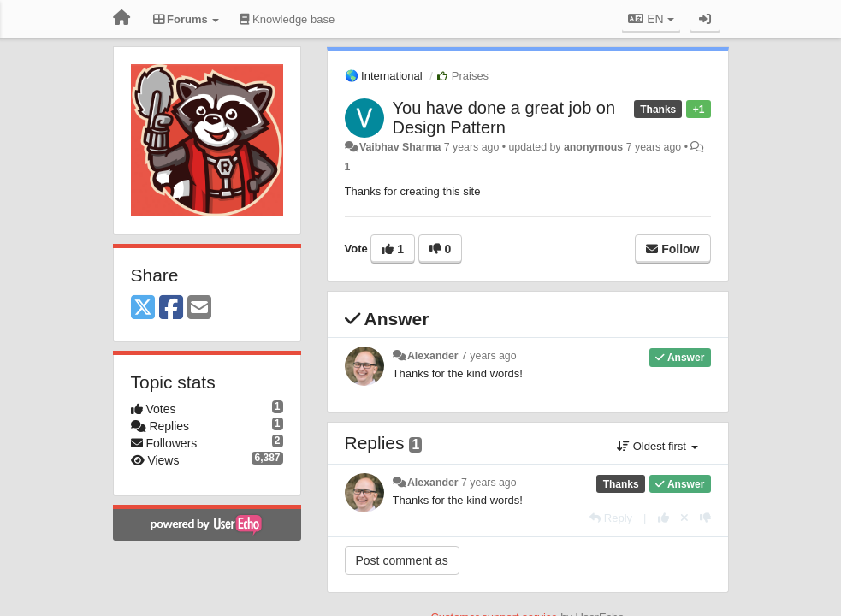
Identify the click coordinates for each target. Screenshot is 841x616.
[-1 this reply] (705, 518)
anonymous (593, 147)
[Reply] (611, 518)
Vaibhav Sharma (400, 147)
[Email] (199, 308)
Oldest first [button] (657, 446)
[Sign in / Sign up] (705, 19)
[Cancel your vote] (684, 518)
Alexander (433, 356)
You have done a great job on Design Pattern (504, 118)
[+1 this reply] (663, 518)
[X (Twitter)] (143, 308)
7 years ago (489, 356)
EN (651, 19)
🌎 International (384, 76)
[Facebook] (171, 308)
